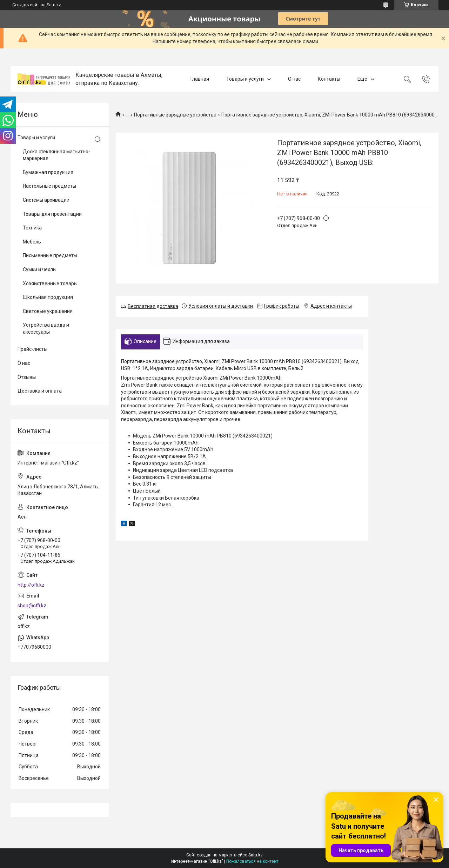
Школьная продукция (48, 297)
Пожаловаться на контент (252, 861)
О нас (294, 79)
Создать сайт (26, 5)
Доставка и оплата (40, 391)
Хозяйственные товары (50, 283)
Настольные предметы (49, 186)
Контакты (329, 79)
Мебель (32, 242)
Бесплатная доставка (153, 306)
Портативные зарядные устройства (175, 115)
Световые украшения (48, 311)
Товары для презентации (52, 214)
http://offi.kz (31, 585)
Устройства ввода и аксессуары (46, 328)
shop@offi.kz (32, 606)
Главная (200, 79)
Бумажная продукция (48, 172)
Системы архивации (46, 200)
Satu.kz (256, 855)
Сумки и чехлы (40, 269)
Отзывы (27, 377)
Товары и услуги (245, 79)
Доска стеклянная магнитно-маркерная (56, 155)
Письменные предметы (50, 255)
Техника (32, 228)
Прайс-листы (32, 349)
